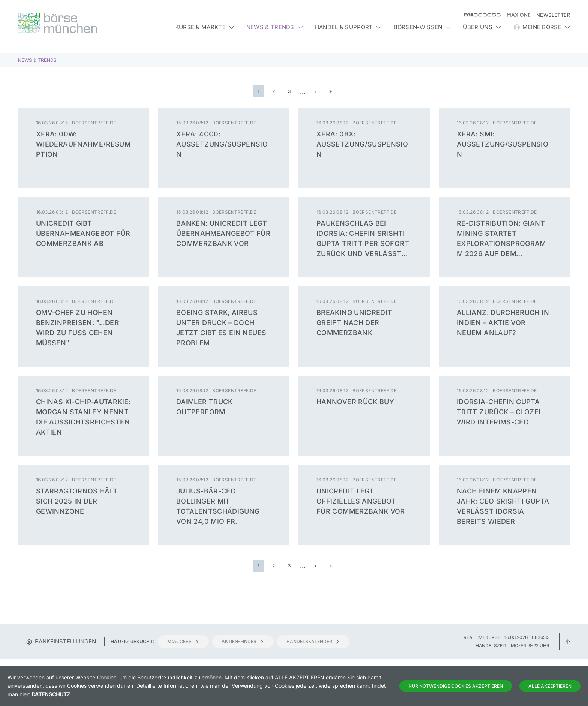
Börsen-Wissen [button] (422, 27)
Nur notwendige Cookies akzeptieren (456, 686)
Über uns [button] (482, 27)
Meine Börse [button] (541, 27)
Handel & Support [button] (348, 27)
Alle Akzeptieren (550, 686)
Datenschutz (51, 694)
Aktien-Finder (243, 641)
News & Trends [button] (275, 27)
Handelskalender (313, 641)
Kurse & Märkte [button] (205, 27)
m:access (183, 641)
